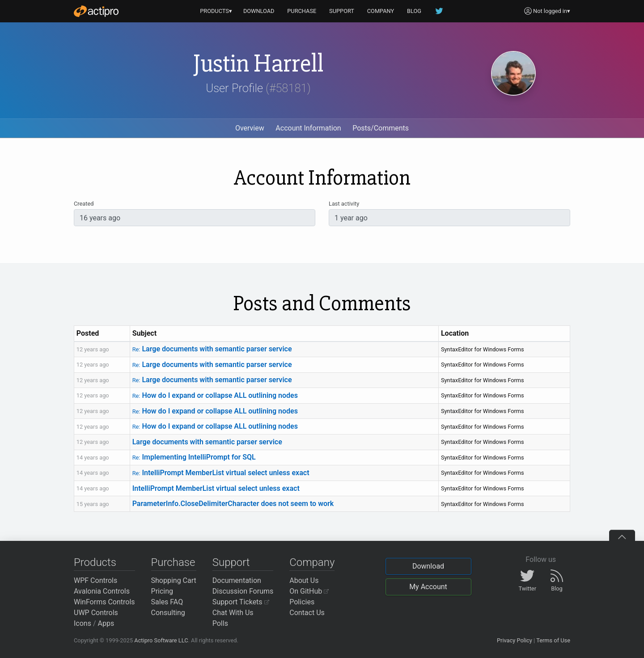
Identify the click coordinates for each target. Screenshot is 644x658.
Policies (302, 602)
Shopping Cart (174, 580)
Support (231, 562)
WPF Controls (95, 580)
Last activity (344, 204)
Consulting (168, 613)
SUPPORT (342, 11)
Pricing (162, 591)
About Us (304, 580)
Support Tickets (241, 602)
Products (95, 562)
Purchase (173, 562)
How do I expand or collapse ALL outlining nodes (215, 395)
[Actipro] (96, 11)
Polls (220, 623)
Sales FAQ (167, 602)
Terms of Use (553, 640)
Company (312, 562)
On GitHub (309, 591)
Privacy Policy (515, 640)
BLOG (414, 11)
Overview (250, 128)
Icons (83, 623)
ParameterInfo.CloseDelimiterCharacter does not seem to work (233, 504)
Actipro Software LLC (161, 640)
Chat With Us (233, 613)
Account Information (308, 128)
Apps (106, 623)
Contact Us (307, 613)
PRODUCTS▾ (216, 11)
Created (84, 204)
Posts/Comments (381, 128)
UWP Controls (96, 613)
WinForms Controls (104, 602)
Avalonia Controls (102, 591)
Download (428, 566)
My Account (428, 587)
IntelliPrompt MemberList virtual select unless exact (221, 473)
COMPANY (381, 11)
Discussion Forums (243, 591)
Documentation (237, 580)
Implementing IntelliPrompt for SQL (194, 457)
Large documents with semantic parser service (212, 349)
